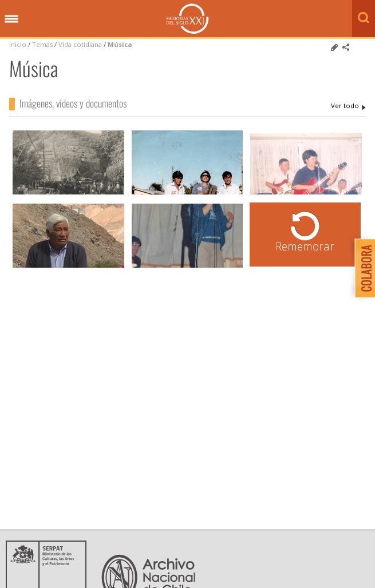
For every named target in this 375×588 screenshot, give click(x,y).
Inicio (18, 44)
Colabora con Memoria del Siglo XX (362, 268)
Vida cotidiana (81, 44)
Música (120, 44)
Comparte (346, 47)
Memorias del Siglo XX (187, 19)
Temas (42, 44)
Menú (11, 19)
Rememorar (305, 246)
